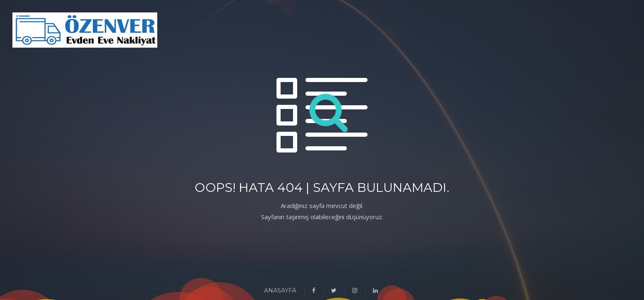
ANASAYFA (280, 290)
